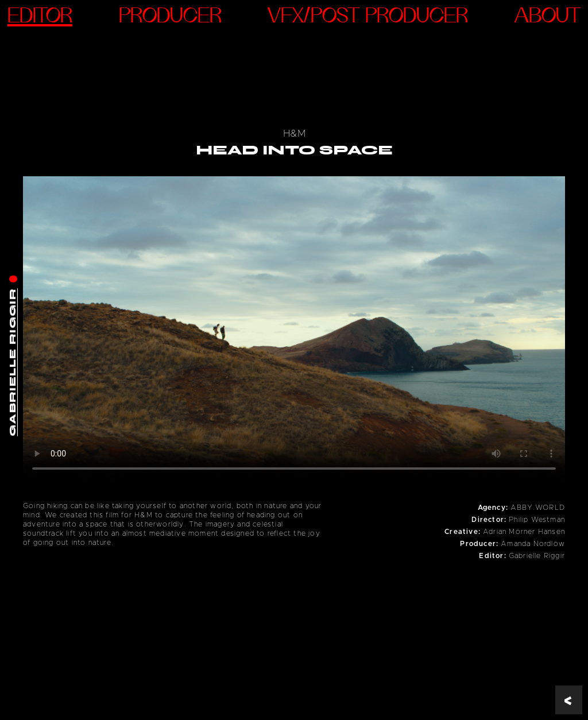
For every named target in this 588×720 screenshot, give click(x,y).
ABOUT (548, 17)
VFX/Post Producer (368, 17)
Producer (170, 17)
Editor (40, 17)
